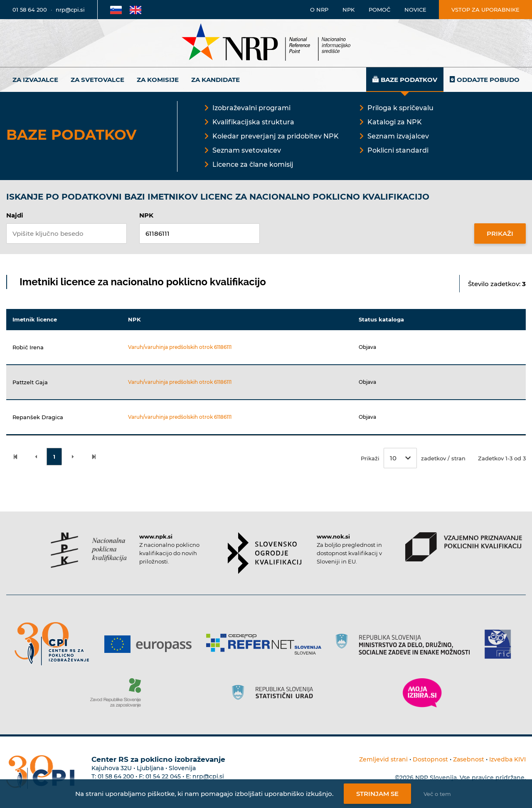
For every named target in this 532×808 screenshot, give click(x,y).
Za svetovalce (97, 80)
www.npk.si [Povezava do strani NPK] (156, 536)
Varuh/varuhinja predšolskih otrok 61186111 (180, 347)
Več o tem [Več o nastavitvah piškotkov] (437, 794)
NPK (146, 215)
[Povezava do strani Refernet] (267, 644)
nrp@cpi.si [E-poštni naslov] (70, 10)
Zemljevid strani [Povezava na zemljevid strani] (383, 759)
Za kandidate (216, 80)
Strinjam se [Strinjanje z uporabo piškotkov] (377, 794)
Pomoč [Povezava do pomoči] (379, 10)
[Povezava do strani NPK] (89, 550)
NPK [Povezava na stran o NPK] (349, 10)
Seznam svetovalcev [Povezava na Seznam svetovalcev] (247, 150)
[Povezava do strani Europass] (151, 644)
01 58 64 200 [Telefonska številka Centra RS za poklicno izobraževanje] (116, 776)
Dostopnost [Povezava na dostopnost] (430, 759)
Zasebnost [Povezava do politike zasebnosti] (469, 759)
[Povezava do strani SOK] (265, 553)
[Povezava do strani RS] (406, 644)
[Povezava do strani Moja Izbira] (422, 693)
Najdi (15, 215)
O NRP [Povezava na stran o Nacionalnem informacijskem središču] (319, 10)
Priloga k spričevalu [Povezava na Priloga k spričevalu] (400, 108)
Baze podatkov (409, 80)
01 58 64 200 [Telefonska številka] (30, 10)
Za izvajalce (35, 80)
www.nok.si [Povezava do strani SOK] (333, 536)
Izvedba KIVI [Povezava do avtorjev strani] (507, 759)
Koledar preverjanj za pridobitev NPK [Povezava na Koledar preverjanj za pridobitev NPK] (276, 136)
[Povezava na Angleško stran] (135, 10)
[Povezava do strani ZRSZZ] (119, 693)
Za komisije (158, 80)
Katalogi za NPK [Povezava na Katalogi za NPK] (395, 122)
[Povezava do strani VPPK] (464, 547)
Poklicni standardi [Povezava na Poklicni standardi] (398, 150)
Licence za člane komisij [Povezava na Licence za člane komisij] (253, 164)
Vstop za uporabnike (485, 10)
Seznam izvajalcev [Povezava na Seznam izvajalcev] (398, 136)
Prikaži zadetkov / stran (413, 458)
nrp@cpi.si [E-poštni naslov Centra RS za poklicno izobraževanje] (208, 776)
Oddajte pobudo (488, 80)
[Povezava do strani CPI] (55, 644)
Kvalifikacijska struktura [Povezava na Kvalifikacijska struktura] (253, 122)
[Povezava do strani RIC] (501, 644)
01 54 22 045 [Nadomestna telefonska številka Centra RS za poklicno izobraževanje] (163, 776)
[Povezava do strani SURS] (275, 693)
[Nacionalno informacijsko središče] (266, 43)
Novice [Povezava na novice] (415, 10)
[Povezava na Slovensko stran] (116, 10)
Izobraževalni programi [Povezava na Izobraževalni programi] (251, 108)
